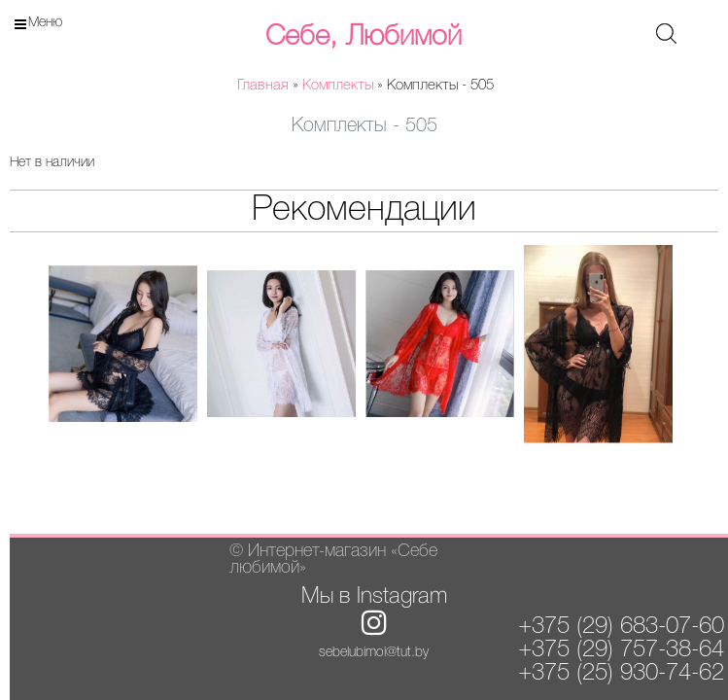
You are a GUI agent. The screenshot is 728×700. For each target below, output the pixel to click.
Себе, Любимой (364, 37)
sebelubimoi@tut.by (374, 653)
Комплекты (338, 86)
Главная (263, 86)
